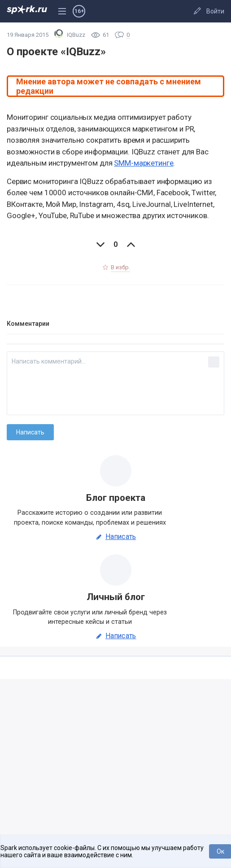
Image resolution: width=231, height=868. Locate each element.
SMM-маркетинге (144, 163)
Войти (215, 11)
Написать (115, 537)
